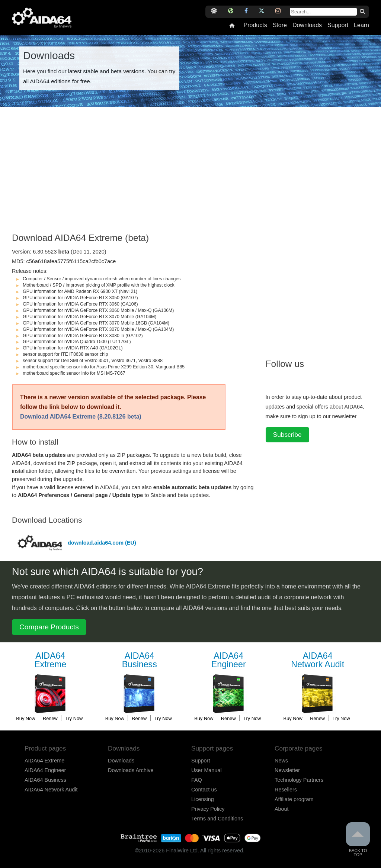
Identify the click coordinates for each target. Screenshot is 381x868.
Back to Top (358, 840)
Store (280, 25)
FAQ (197, 780)
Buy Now (25, 718)
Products (255, 25)
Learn (361, 25)
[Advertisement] (135, 174)
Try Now (74, 718)
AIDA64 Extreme (44, 761)
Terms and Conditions (217, 819)
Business (140, 660)
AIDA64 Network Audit (51, 790)
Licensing (203, 799)
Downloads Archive (131, 770)
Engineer (228, 660)
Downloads (307, 25)
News (281, 761)
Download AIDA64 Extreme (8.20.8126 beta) (81, 417)
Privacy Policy (208, 809)
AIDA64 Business (45, 780)
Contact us (204, 790)
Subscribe (287, 435)
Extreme (50, 660)
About (282, 809)
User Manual (206, 770)
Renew (50, 718)
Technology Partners (299, 780)
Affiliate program (294, 799)
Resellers (286, 790)
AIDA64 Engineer (45, 770)
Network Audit (318, 660)
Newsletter (287, 770)
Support (338, 25)
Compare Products (49, 627)
